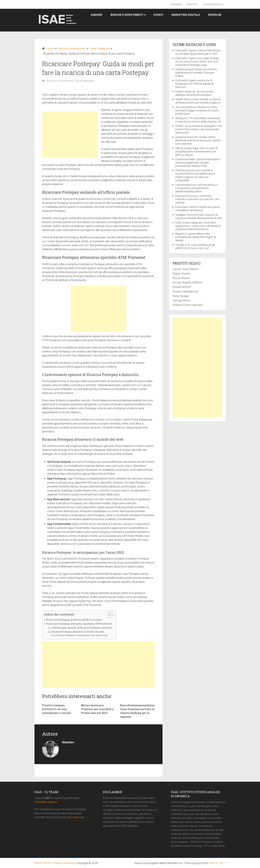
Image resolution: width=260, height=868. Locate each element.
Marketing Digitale (186, 15)
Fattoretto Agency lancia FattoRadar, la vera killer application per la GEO (198, 52)
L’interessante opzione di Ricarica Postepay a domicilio (82, 628)
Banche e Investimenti (127, 15)
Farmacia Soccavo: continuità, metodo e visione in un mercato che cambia (197, 199)
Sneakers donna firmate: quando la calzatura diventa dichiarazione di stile (198, 216)
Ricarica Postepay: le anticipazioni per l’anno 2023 (82, 635)
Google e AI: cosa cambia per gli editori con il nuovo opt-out (195, 246)
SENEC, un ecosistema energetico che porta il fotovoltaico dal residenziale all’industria (199, 129)
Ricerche (215, 15)
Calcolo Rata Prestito (185, 269)
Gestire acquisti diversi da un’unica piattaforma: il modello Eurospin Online (196, 73)
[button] (109, 615)
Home (50, 48)
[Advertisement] (70, 135)
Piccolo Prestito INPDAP (187, 283)
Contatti (192, 4)
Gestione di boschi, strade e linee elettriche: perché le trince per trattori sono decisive (198, 140)
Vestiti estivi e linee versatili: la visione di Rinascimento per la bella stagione (198, 101)
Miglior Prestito (182, 274)
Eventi (158, 15)
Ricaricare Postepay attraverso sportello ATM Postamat (79, 624)
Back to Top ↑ (217, 863)
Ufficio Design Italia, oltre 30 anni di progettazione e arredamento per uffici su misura (196, 152)
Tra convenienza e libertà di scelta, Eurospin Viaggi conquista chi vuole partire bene (197, 110)
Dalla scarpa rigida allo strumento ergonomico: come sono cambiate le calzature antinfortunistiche (198, 226)
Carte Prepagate (100, 48)
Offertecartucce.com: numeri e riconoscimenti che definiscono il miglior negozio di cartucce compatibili (195, 175)
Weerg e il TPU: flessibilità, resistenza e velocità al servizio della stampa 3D (198, 120)
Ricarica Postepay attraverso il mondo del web (78, 632)
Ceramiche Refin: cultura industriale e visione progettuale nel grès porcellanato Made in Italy (198, 163)
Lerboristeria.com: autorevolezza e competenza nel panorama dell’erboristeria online (196, 188)
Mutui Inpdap (180, 296)
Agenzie (97, 15)
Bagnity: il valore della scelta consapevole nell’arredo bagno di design (195, 237)
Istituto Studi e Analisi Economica (55, 863)
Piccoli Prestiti (181, 278)
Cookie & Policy (212, 4)
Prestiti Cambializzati (185, 292)
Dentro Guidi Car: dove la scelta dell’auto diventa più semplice (195, 93)
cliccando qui (76, 817)
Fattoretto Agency (46, 802)
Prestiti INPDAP (182, 287)
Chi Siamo (176, 4)
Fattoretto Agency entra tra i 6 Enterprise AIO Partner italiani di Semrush (194, 84)
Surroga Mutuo (182, 300)
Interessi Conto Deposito (188, 305)
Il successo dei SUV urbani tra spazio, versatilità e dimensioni (198, 209)
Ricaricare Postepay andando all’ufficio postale (74, 620)
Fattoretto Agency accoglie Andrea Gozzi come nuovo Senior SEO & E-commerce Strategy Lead (197, 62)
